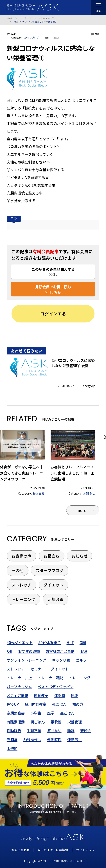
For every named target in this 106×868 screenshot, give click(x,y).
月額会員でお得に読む (53, 289)
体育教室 (41, 695)
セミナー (38, 669)
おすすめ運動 (29, 651)
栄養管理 (75, 722)
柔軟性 (56, 722)
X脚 (10, 651)
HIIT (70, 643)
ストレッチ (21, 585)
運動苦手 (75, 739)
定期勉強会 (16, 713)
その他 (17, 570)
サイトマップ (85, 850)
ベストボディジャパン (56, 687)
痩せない (54, 731)
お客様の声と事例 (60, 651)
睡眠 (71, 731)
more (81, 510)
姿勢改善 (55, 599)
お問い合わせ (21, 850)
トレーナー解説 (50, 678)
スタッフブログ (46, 18)
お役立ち (39, 493)
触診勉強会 (32, 739)
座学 (51, 713)
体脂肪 (60, 695)
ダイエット (53, 585)
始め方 (78, 704)
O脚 (83, 643)
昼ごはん (67, 713)
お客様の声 (21, 556)
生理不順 (34, 731)
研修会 (86, 731)
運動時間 (54, 739)
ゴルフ (81, 660)
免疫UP (56, 38)
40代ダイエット (20, 643)
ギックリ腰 (61, 660)
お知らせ (89, 493)
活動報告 (14, 731)
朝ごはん (38, 722)
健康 (74, 695)
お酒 (84, 651)
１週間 (12, 748)
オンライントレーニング (26, 660)
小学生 (36, 713)
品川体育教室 (35, 704)
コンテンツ (26, 18)
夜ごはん (59, 704)
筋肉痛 (12, 739)
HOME (10, 18)
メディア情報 (17, 695)
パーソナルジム (19, 687)
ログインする (53, 314)
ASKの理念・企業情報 (53, 850)
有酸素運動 (16, 722)
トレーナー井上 (19, 678)
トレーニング (23, 599)
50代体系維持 (49, 643)
